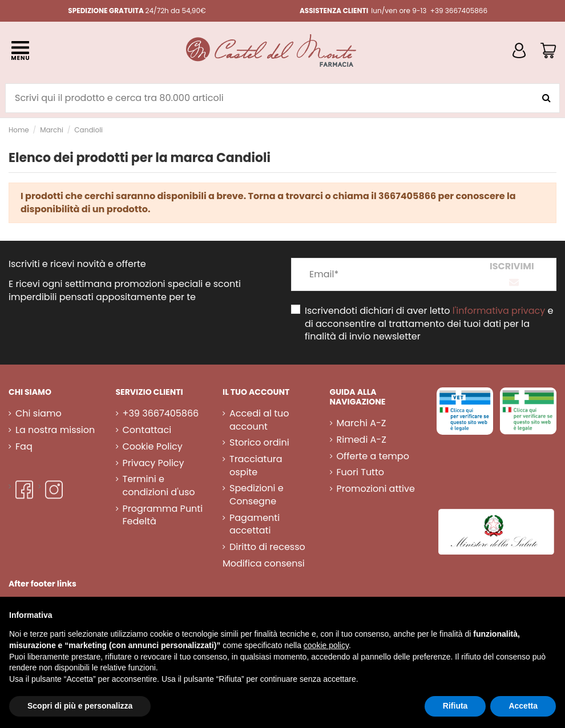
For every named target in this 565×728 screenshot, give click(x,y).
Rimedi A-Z (362, 440)
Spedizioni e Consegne (257, 495)
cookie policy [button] (326, 645)
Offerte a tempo (373, 456)
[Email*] (380, 274)
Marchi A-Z (362, 423)
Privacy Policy (154, 463)
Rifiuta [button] (455, 706)
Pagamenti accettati (255, 524)
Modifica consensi (264, 564)
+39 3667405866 (161, 414)
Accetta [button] (523, 706)
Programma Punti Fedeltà (163, 515)
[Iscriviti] (512, 274)
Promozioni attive (376, 489)
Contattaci (147, 430)
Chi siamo (39, 414)
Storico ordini (259, 443)
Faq (24, 447)
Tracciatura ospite (256, 466)
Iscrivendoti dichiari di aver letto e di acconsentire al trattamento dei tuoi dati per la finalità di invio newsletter (429, 324)
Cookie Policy (153, 447)
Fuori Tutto (361, 472)
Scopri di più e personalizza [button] (80, 706)
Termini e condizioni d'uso (159, 486)
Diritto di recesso (267, 547)
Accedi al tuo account (259, 420)
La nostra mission (55, 430)
